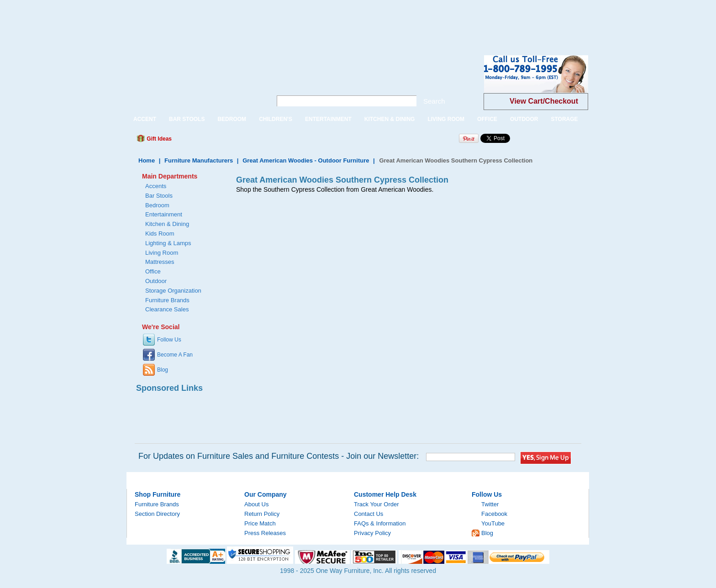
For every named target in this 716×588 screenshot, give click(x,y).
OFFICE (487, 119)
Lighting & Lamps (168, 243)
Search (434, 101)
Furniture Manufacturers (199, 160)
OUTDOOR (524, 119)
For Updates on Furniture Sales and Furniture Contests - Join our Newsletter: (279, 456)
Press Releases (265, 533)
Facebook (494, 514)
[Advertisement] (166, 21)
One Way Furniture (194, 81)
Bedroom (157, 205)
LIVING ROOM (446, 119)
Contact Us (369, 514)
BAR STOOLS (187, 119)
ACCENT (145, 119)
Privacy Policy (372, 533)
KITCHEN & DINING (390, 119)
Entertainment (164, 214)
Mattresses (160, 262)
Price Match (260, 523)
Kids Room (160, 234)
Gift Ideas (158, 139)
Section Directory (157, 514)
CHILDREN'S (276, 119)
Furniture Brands (167, 300)
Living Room (162, 253)
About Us (256, 504)
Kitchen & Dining (167, 224)
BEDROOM (232, 119)
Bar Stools (159, 196)
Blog (163, 370)
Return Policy (262, 514)
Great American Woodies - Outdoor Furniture (306, 160)
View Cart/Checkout (544, 101)
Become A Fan (175, 355)
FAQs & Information (380, 523)
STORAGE (564, 119)
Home (147, 160)
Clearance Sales (167, 309)
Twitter (490, 504)
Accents (156, 186)
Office (153, 271)
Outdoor (156, 281)
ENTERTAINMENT (328, 119)
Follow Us (169, 340)
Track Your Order (376, 504)
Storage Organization (173, 291)
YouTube (493, 523)
